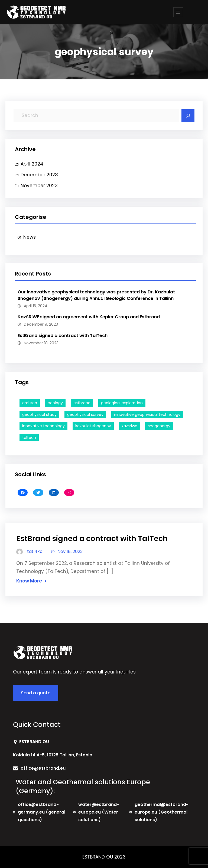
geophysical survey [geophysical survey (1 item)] (85, 414)
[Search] (188, 116)
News (30, 237)
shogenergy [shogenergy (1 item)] (159, 426)
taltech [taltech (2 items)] (29, 438)
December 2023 (39, 175)
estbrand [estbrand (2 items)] (82, 403)
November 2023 (39, 186)
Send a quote (36, 693)
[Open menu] (178, 12)
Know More (29, 581)
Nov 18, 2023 (70, 551)
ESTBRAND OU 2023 (104, 857)
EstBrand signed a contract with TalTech (63, 336)
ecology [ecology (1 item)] (55, 403)
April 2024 (32, 164)
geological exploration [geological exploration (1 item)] (122, 403)
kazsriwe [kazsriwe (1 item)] (129, 426)
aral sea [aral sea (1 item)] (30, 403)
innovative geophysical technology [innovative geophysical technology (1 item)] (147, 414)
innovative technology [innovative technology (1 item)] (43, 426)
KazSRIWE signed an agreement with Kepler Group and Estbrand (89, 317)
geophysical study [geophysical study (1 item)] (39, 414)
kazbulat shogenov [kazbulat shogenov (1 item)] (93, 426)
